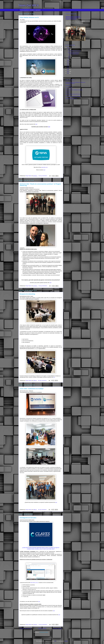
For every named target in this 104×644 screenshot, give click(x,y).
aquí (36, 124)
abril (69, 58)
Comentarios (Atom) (44, 632)
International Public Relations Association (74, 90)
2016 (68, 64)
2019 (68, 48)
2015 (68, 66)
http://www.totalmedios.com (71, 98)
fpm (55, 641)
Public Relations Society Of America (73, 94)
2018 (68, 60)
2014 (68, 68)
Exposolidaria (68, 86)
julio (69, 49)
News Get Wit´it (29, 5)
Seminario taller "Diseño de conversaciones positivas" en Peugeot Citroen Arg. (73, 18)
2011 (68, 73)
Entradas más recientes (26, 629)
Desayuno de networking (27, 294)
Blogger (66, 641)
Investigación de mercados (28, 518)
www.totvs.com (45, 167)
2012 (68, 71)
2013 (68, 69)
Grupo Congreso (69, 88)
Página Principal (42, 629)
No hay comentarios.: (43, 176)
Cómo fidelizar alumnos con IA (29, 17)
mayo (69, 56)
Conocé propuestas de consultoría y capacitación (30, 10)
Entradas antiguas (57, 629)
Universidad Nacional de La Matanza (73, 96)
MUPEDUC (68, 92)
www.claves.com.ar (34, 583)
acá (54, 377)
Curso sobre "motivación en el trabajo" (32, 389)
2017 (68, 62)
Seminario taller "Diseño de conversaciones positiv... (73, 53)
